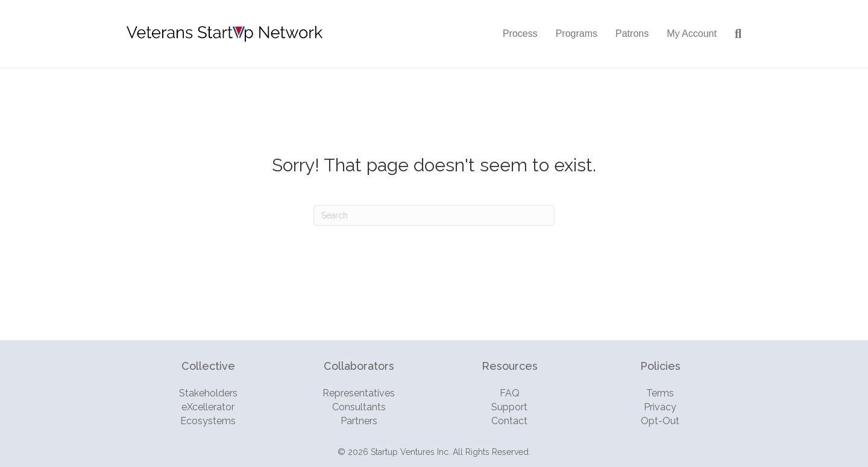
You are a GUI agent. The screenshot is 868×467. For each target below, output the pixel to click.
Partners (359, 421)
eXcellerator (208, 407)
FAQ (510, 393)
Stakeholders (208, 393)
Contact (509, 421)
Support (509, 407)
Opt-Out (660, 421)
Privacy (660, 407)
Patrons (632, 33)
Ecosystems (208, 421)
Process (520, 33)
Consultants (359, 407)
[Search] (734, 34)
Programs (577, 33)
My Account (692, 33)
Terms (660, 393)
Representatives (359, 393)
